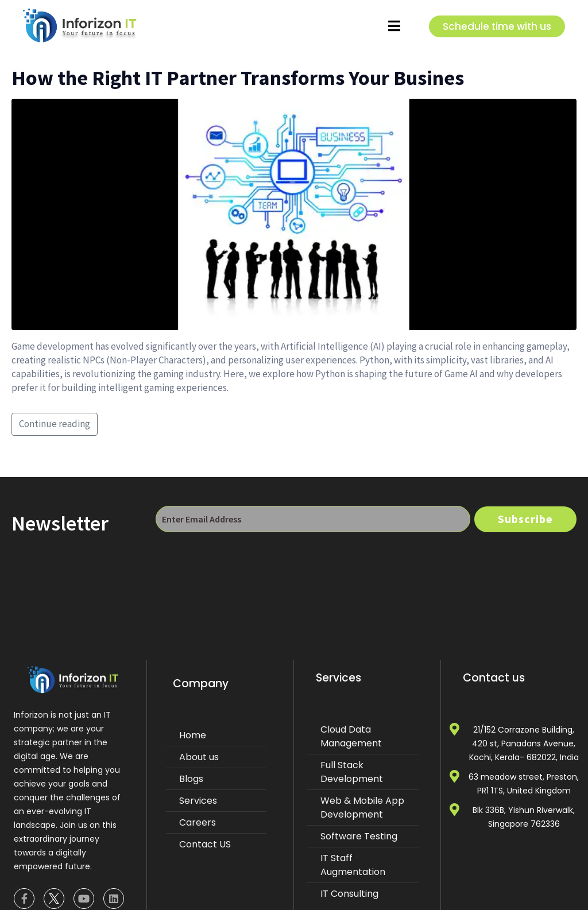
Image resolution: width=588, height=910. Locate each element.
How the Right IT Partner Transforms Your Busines (238, 78)
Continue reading (55, 424)
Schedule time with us (497, 26)
